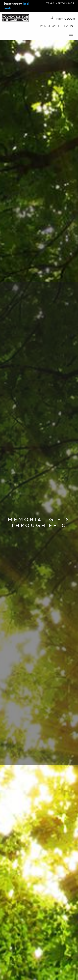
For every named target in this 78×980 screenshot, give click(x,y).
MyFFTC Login (66, 19)
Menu (71, 34)
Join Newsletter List (57, 26)
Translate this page (60, 3)
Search (51, 17)
